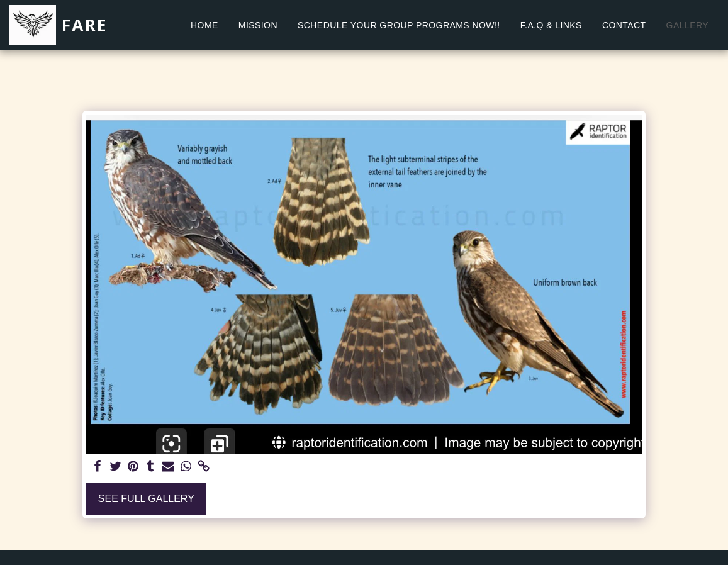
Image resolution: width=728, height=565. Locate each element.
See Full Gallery (146, 499)
